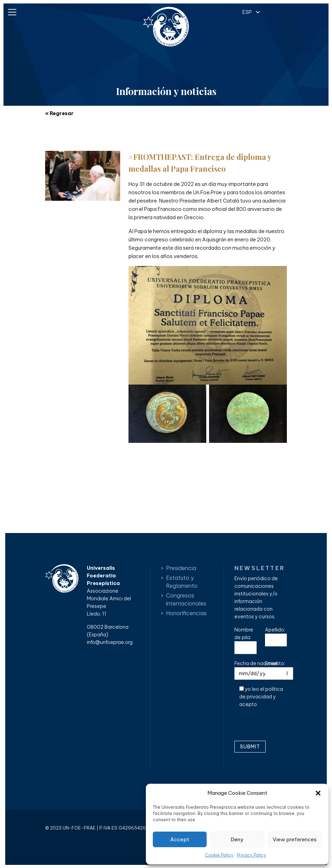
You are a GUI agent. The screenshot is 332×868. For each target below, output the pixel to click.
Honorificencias (186, 613)
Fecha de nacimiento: (264, 670)
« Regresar (59, 113)
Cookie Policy (219, 855)
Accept (180, 839)
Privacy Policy (251, 855)
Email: (276, 670)
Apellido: (276, 637)
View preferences (295, 839)
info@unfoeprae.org (110, 642)
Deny (237, 839)
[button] (318, 793)
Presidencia (181, 568)
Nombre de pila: (246, 640)
